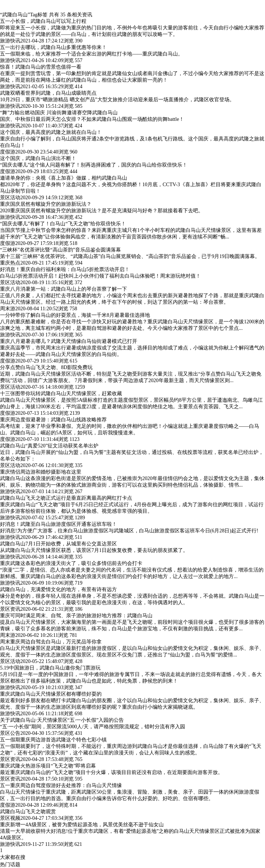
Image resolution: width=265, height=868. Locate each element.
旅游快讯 (10, 41)
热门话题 (10, 865)
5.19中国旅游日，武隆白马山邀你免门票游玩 (50, 668)
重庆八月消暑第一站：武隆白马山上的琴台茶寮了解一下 (64, 289)
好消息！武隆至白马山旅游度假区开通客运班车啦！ (58, 524)
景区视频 (10, 818)
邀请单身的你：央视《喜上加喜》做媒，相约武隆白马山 (64, 178)
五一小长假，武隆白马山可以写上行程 (43, 21)
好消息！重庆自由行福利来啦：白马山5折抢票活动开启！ (65, 269)
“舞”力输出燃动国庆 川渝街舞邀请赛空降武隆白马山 (59, 113)
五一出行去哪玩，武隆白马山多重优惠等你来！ (53, 47)
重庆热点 (10, 263)
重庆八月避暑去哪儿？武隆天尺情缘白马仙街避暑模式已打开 (69, 341)
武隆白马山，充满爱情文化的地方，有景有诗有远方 (58, 589)
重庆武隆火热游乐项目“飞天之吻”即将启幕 (48, 766)
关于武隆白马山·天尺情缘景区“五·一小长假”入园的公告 (62, 720)
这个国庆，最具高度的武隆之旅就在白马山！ (51, 132)
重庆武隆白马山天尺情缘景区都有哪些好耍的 (51, 694)
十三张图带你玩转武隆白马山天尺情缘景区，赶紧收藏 (61, 394)
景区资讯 (10, 609)
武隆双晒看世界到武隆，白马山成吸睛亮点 (48, 93)
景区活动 (10, 198)
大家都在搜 (13, 857)
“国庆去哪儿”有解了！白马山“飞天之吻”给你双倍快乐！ (63, 224)
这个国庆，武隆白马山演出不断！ (38, 158)
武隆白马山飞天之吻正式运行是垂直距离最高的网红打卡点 (66, 498)
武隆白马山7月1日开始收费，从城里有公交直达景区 (58, 544)
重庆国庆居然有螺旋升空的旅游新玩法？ (46, 204)
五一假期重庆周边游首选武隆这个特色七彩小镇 (53, 740)
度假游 (8, 152)
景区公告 (10, 733)
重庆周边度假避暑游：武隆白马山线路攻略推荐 (53, 420)
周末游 (8, 309)
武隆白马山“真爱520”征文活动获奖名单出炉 (49, 446)
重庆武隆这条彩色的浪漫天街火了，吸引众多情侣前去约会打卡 (71, 563)
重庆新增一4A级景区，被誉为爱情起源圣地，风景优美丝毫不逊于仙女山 (82, 825)
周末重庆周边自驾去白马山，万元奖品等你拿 (51, 642)
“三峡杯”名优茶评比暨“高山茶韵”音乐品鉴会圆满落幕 (60, 250)
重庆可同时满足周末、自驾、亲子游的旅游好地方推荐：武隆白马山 (76, 616)
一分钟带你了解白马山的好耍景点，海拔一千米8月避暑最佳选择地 (75, 315)
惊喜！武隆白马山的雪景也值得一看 (41, 67)
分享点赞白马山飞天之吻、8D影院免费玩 (46, 367)
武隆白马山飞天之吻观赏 (28, 812)
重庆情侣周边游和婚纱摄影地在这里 (41, 472)
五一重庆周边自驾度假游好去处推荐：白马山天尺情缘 (61, 785)
